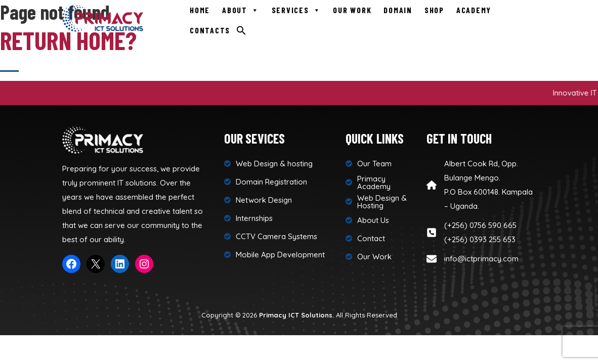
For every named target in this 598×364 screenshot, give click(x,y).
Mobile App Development (280, 255)
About (241, 10)
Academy (474, 10)
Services (296, 10)
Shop (434, 10)
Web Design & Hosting (382, 202)
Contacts (210, 30)
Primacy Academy (374, 183)
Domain (398, 10)
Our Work (352, 10)
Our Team (374, 164)
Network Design (264, 200)
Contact (371, 238)
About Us (373, 220)
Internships (254, 218)
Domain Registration (271, 182)
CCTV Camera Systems (276, 236)
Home (200, 10)
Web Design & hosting (274, 164)
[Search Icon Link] (241, 30)
